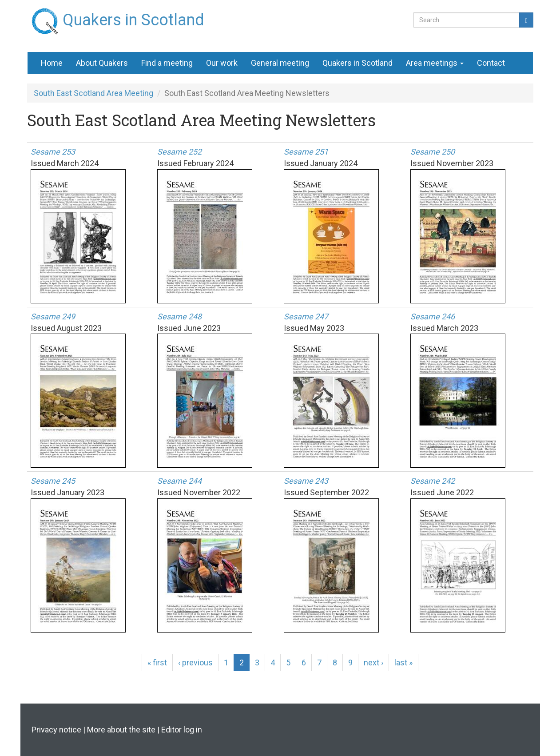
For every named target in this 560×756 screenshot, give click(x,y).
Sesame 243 (306, 481)
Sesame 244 (179, 481)
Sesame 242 (433, 481)
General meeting (280, 63)
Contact (491, 63)
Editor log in (182, 730)
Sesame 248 (179, 316)
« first (157, 662)
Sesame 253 (53, 152)
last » (403, 662)
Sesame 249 (53, 316)
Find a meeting (167, 63)
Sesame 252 (179, 152)
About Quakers (102, 63)
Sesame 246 (433, 316)
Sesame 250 (433, 152)
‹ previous (195, 662)
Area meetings (435, 63)
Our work (222, 63)
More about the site (121, 730)
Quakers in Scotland (133, 16)
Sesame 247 (306, 316)
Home (52, 63)
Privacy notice (56, 730)
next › (373, 662)
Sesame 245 (53, 481)
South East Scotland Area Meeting (93, 93)
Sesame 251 (306, 152)
